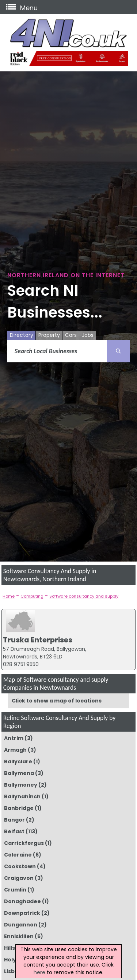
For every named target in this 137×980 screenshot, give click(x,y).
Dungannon (21, 925)
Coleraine (18, 855)
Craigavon (19, 878)
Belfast (14, 831)
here (39, 972)
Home (9, 596)
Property (49, 335)
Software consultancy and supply (84, 596)
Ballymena (19, 773)
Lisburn (14, 971)
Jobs (88, 335)
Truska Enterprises (38, 640)
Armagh (15, 750)
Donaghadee (22, 901)
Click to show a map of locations (57, 701)
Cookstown (20, 866)
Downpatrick (22, 913)
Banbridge (19, 808)
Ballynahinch (22, 796)
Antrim (14, 738)
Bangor (14, 820)
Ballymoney (21, 785)
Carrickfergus (24, 843)
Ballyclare (18, 761)
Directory (22, 335)
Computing (32, 596)
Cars (71, 335)
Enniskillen (19, 936)
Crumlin (15, 890)
